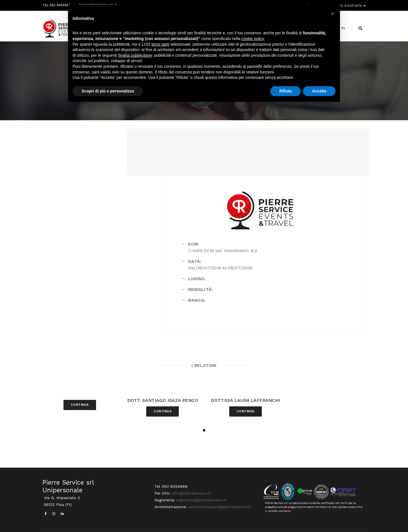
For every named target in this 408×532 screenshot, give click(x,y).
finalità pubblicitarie (135, 58)
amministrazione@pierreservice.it (218, 482)
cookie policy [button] (253, 41)
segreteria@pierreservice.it (200, 476)
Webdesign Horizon (251, 517)
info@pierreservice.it (190, 469)
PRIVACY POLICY (352, 517)
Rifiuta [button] (286, 93)
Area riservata (349, 5)
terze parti (160, 47)
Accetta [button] (319, 93)
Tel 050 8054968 (57, 5)
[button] (204, 398)
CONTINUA (80, 381)
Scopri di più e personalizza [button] (108, 93)
